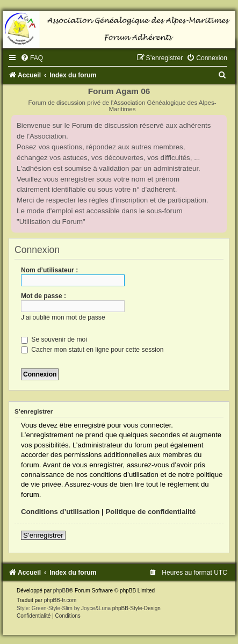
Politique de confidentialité (151, 512)
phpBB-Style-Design (136, 608)
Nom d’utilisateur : (49, 270)
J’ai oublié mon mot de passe (63, 317)
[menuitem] (32, 58)
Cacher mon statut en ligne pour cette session (92, 350)
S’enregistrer (43, 535)
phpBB (61, 591)
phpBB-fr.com (60, 600)
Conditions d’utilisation (60, 512)
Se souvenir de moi (54, 339)
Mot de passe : (44, 296)
